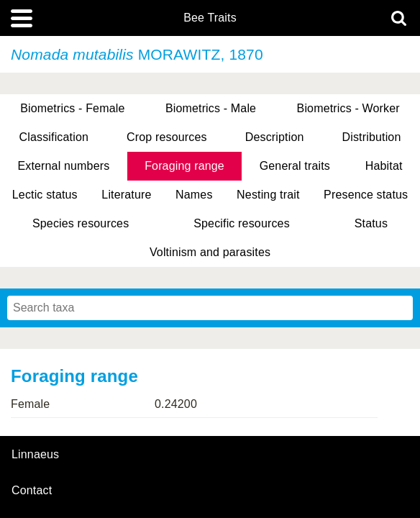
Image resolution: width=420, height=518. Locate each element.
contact (32, 490)
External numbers (63, 166)
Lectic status (45, 195)
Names (194, 195)
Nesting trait (268, 195)
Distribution (372, 137)
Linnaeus (35, 455)
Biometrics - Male (211, 108)
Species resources (81, 223)
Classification (54, 137)
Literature (126, 195)
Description (275, 137)
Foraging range (184, 166)
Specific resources (242, 223)
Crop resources (167, 137)
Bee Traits (210, 18)
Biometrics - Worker (348, 108)
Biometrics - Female (72, 108)
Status (371, 223)
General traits (295, 166)
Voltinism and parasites (210, 252)
